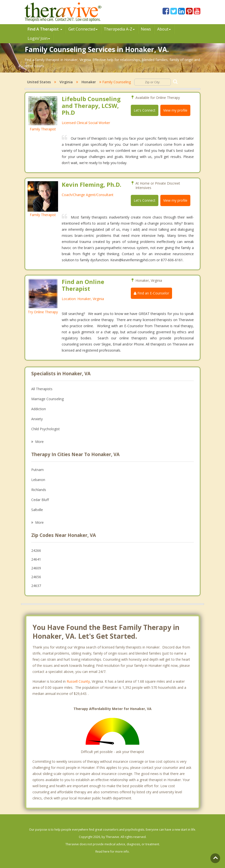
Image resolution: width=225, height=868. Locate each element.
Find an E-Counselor (151, 293)
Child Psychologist (46, 429)
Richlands (39, 490)
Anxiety (37, 419)
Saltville (37, 510)
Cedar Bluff (40, 500)
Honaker (89, 82)
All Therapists (42, 389)
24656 (36, 577)
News (146, 29)
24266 (36, 550)
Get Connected (83, 29)
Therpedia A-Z (119, 29)
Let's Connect (145, 110)
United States (39, 82)
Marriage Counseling (47, 399)
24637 (36, 586)
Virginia (66, 82)
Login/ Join (39, 38)
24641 (36, 559)
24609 (36, 568)
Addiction (39, 409)
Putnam (37, 470)
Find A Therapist (45, 29)
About (164, 29)
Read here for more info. (112, 852)
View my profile (175, 110)
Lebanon (38, 480)
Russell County (78, 681)
